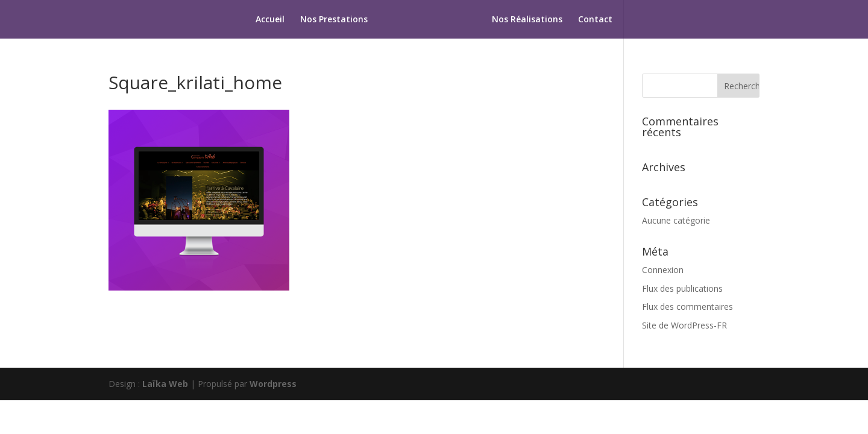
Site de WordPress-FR (684, 325)
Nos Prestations (334, 20)
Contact (595, 20)
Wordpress (273, 384)
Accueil (270, 20)
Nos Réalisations (527, 20)
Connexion (663, 270)
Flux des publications (682, 288)
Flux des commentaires (687, 307)
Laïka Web (165, 384)
